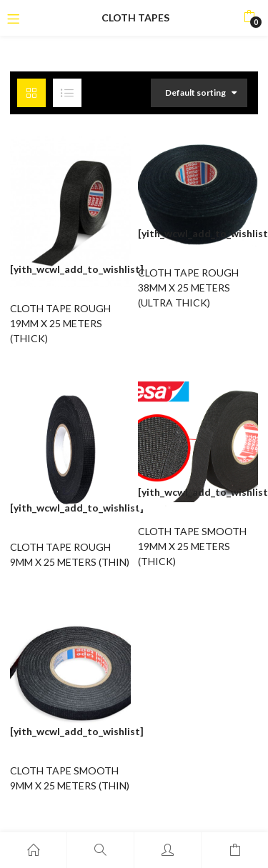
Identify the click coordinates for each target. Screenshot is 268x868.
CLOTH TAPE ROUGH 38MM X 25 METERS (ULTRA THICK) (188, 288)
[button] (249, 18)
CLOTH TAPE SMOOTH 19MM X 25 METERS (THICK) (192, 546)
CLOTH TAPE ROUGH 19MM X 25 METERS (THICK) (60, 323)
